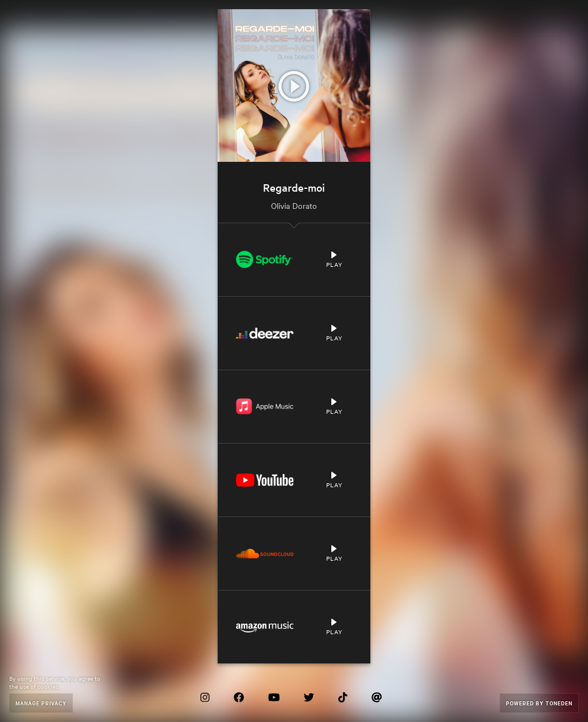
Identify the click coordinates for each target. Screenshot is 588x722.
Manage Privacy (41, 703)
